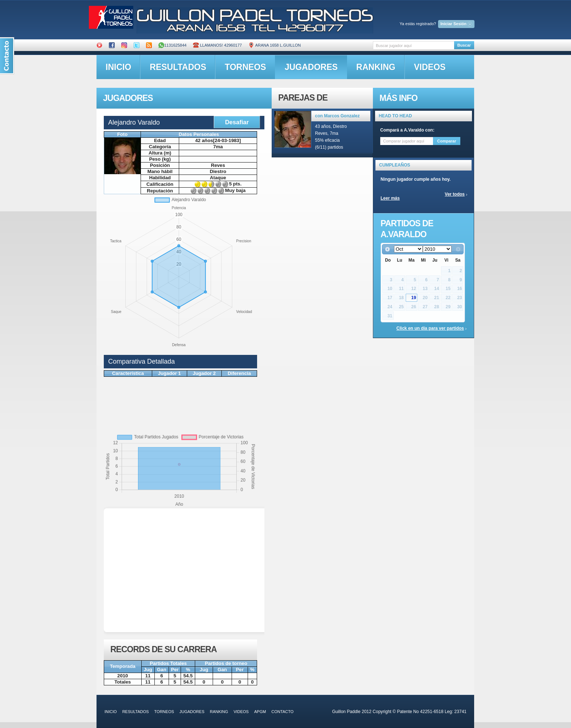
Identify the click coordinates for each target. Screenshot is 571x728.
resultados (178, 67)
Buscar (464, 45)
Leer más (390, 198)
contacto (282, 712)
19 (414, 298)
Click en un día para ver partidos (430, 328)
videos (430, 67)
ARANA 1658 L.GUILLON (275, 45)
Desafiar (237, 122)
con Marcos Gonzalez (337, 116)
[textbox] (414, 45)
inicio (118, 67)
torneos (245, 67)
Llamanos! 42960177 (217, 45)
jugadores (311, 67)
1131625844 (172, 45)
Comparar (447, 141)
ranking (376, 67)
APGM (260, 712)
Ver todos (455, 194)
